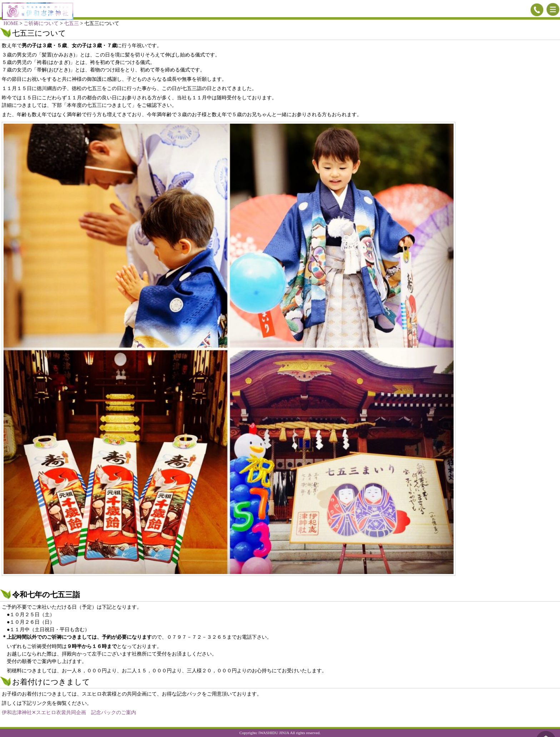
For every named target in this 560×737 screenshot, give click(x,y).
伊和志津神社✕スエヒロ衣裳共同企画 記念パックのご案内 (69, 713)
